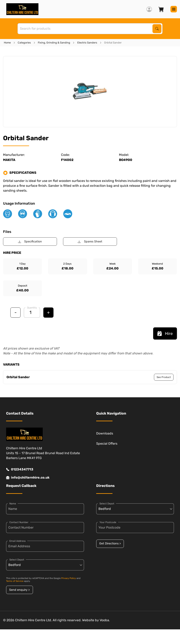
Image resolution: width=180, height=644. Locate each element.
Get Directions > (110, 544)
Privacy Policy (69, 578)
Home (7, 43)
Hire (165, 333)
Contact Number (19, 522)
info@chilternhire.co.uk (28, 478)
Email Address (17, 541)
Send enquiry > (19, 590)
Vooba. (105, 620)
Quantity (32, 308)
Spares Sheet (90, 242)
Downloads (105, 433)
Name (13, 504)
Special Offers (107, 444)
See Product (164, 377)
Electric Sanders (87, 43)
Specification (30, 242)
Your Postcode (108, 522)
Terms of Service (15, 581)
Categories (24, 43)
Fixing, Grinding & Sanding (54, 43)
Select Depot (17, 560)
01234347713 (20, 469)
